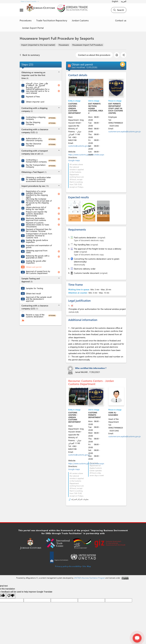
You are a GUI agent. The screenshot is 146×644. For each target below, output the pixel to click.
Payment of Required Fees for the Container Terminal (39, 230)
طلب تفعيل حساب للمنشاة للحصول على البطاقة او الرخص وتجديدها (37, 85)
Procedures (26, 20)
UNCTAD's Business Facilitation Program (89, 578)
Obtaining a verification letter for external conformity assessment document (38, 179)
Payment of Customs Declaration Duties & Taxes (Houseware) (38, 225)
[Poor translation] (11, 596)
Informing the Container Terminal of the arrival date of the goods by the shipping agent (39, 202)
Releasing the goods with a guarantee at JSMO (38, 257)
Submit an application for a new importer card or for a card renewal (38, 91)
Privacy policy (62, 566)
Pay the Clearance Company (34, 145)
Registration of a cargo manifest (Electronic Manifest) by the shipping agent (37, 194)
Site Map (87, 566)
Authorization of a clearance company (34, 139)
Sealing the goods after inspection (36, 262)
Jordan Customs (80, 20)
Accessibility (75, 566)
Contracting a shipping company (36, 118)
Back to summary (30, 55)
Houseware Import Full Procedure (87, 45)
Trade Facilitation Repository (52, 20)
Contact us (121, 20)
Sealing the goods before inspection (37, 241)
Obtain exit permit (34, 267)
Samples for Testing (35, 288)
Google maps (74, 160)
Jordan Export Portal (33, 28)
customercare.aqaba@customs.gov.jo (125, 131)
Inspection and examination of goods (39, 246)
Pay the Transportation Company (36, 166)
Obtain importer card (35, 102)
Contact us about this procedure (94, 55)
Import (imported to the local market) (38, 45)
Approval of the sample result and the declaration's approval (39, 299)
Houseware (64, 45)
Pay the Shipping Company (33, 123)
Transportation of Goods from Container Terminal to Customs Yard (39, 236)
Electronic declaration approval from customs (36, 219)
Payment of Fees (33, 96)
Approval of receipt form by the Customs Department (38, 272)
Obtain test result (33, 293)
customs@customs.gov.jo (79, 146)
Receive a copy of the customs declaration (35, 316)
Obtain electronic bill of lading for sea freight (36, 208)
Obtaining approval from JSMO (37, 251)
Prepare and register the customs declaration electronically (36, 214)
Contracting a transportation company (36, 161)
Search (119, 10)
